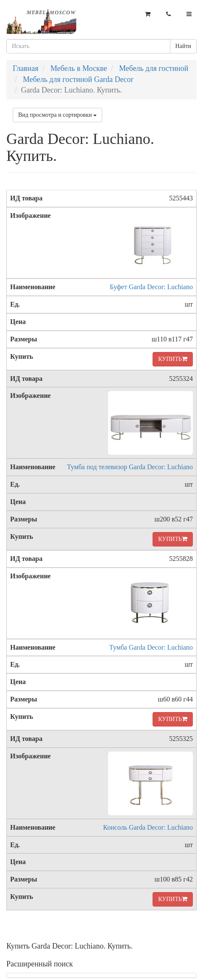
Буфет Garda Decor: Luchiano (151, 287)
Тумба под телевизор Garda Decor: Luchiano (130, 467)
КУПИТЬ (173, 359)
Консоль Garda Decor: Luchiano (148, 827)
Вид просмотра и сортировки (57, 115)
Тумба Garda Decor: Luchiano (151, 647)
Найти (183, 46)
